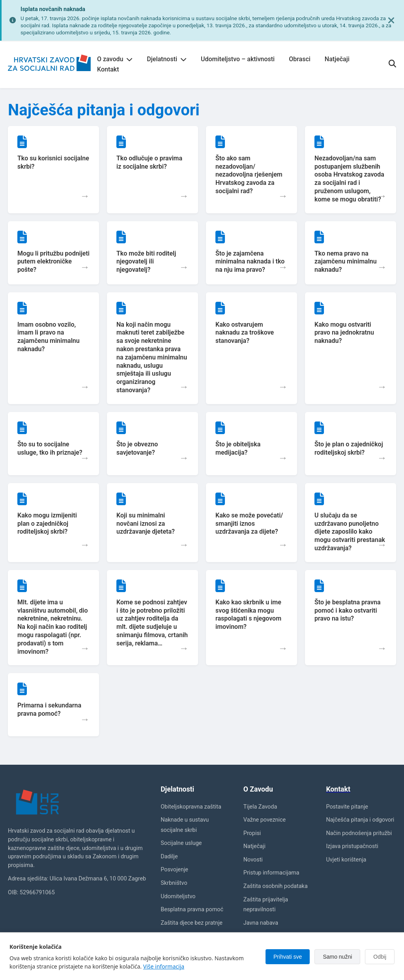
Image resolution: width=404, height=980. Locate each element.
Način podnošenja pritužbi (359, 833)
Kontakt (108, 69)
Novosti (253, 860)
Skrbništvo (174, 883)
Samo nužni (337, 957)
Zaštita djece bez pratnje (192, 923)
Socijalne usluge (181, 843)
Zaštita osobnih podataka (276, 886)
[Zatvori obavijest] (391, 21)
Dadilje (169, 857)
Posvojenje (174, 870)
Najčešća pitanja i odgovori (360, 820)
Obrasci (300, 59)
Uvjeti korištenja (346, 860)
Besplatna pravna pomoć (192, 909)
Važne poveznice (265, 820)
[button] (53, 170)
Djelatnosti (167, 59)
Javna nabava (261, 923)
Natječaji (337, 59)
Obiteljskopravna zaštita (191, 807)
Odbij (380, 957)
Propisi (252, 833)
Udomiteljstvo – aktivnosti (238, 59)
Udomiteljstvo (178, 896)
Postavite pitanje (347, 807)
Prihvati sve (288, 957)
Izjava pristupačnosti (352, 846)
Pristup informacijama (271, 873)
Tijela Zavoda (260, 807)
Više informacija (164, 966)
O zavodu (115, 59)
